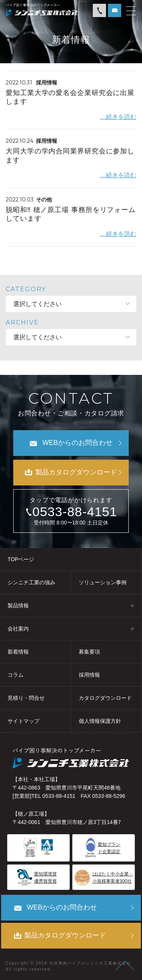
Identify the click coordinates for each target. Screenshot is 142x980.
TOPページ (21, 559)
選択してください (37, 304)
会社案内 (18, 629)
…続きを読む (118, 117)
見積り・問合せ (26, 698)
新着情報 (18, 652)
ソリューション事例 (103, 582)
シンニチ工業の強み (31, 582)
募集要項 (89, 652)
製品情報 (18, 605)
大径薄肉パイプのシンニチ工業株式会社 (90, 963)
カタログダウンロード (105, 698)
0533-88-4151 (75, 512)
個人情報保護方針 (100, 721)
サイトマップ (23, 721)
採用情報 (89, 675)
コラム (16, 675)
